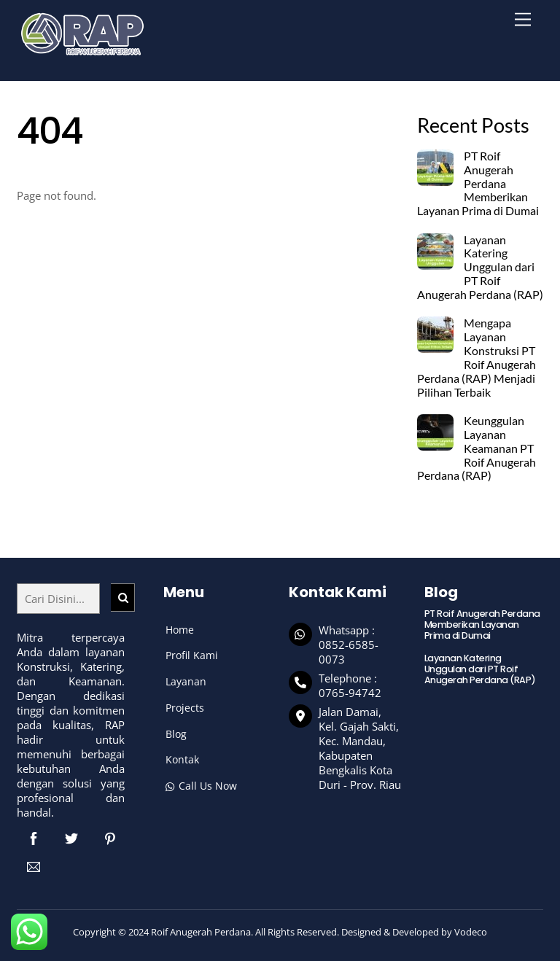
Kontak (182, 759)
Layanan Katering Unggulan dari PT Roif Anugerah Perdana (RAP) (480, 267)
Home (180, 630)
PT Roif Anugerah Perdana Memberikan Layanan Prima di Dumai (478, 183)
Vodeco (471, 932)
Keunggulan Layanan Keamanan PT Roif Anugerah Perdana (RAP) (477, 448)
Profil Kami (192, 655)
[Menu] (523, 20)
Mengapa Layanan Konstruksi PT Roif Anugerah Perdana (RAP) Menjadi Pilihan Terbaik (477, 357)
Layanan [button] (186, 681)
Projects (185, 708)
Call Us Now (201, 786)
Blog (176, 734)
